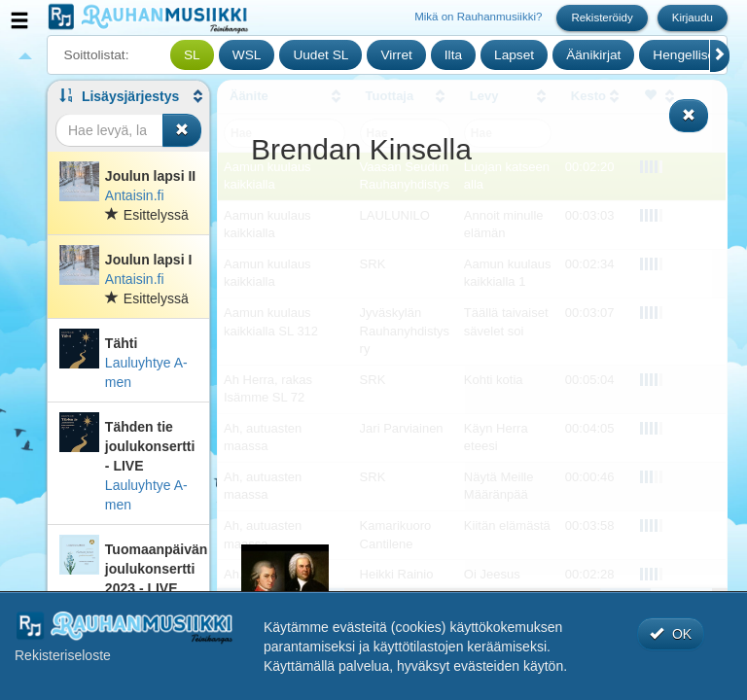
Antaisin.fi (135, 195)
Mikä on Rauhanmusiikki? (478, 17)
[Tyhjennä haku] (182, 130)
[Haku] (109, 130)
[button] (128, 96)
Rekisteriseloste (63, 655)
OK (671, 634)
